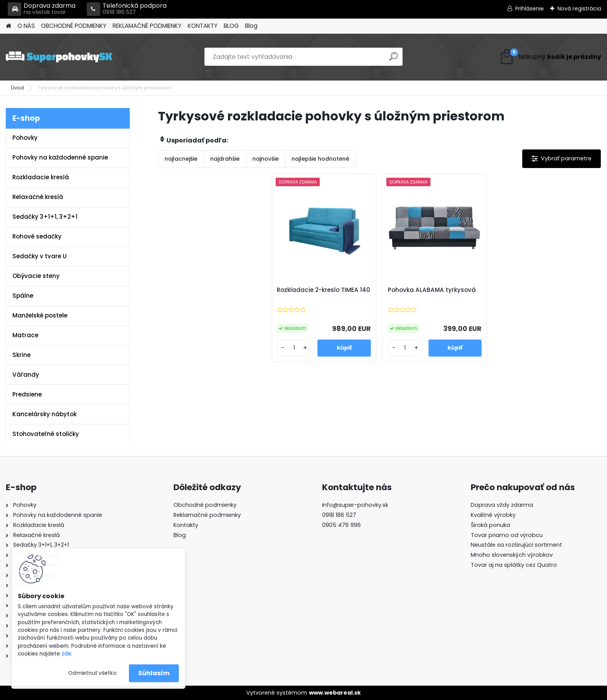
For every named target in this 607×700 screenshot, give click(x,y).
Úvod (17, 88)
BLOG (231, 26)
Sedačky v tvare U (39, 256)
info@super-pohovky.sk (355, 505)
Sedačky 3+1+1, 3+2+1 (45, 217)
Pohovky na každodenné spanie (60, 157)
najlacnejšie (181, 159)
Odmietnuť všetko (92, 673)
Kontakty (186, 525)
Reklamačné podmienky (207, 515)
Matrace (25, 335)
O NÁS (26, 26)
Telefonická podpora (127, 9)
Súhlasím (154, 673)
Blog (251, 26)
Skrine (21, 355)
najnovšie (266, 159)
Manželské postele (40, 315)
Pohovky (25, 138)
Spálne (23, 296)
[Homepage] (9, 26)
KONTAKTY (203, 26)
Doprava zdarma (42, 9)
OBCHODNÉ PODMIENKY (74, 26)
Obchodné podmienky (205, 505)
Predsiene (27, 394)
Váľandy (26, 375)
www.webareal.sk (335, 693)
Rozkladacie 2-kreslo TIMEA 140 (323, 290)
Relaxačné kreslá (38, 197)
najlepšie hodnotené (320, 159)
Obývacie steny (36, 276)
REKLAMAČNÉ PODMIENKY (147, 26)
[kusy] (294, 348)
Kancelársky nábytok (45, 414)
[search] (394, 59)
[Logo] (59, 57)
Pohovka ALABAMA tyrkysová (432, 290)
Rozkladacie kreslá (41, 177)
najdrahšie (225, 159)
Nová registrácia (579, 9)
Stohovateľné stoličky (46, 434)
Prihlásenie (530, 9)
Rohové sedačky (37, 236)
